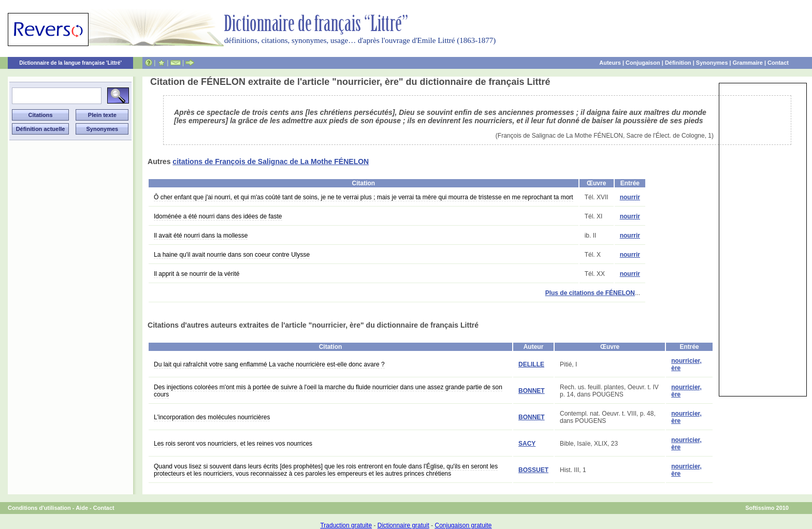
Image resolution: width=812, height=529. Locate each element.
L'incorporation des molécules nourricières (212, 417)
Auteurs (610, 63)
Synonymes (712, 63)
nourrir (630, 197)
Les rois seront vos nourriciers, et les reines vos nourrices (233, 444)
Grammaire (748, 63)
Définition (678, 63)
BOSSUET (533, 470)
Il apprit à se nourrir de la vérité (197, 274)
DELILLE (531, 364)
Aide (82, 508)
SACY (527, 444)
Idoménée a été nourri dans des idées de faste (218, 216)
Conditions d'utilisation (39, 508)
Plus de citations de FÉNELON (590, 293)
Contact (778, 63)
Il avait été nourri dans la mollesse (201, 236)
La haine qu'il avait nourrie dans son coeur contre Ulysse (232, 255)
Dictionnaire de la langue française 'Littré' (70, 63)
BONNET (532, 391)
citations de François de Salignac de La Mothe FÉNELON (271, 161)
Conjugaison (643, 63)
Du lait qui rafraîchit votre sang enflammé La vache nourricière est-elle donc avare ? (269, 364)
